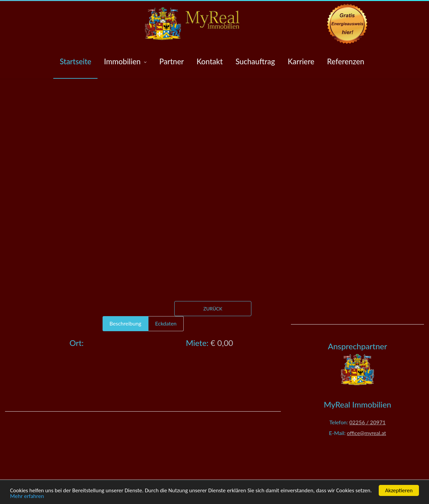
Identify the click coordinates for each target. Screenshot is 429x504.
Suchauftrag (255, 61)
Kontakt (209, 61)
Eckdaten (166, 323)
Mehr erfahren (27, 496)
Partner (171, 61)
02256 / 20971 (367, 422)
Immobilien (125, 62)
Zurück (213, 309)
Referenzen (346, 61)
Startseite (75, 61)
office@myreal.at (366, 433)
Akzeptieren (399, 490)
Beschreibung (126, 323)
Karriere (301, 61)
